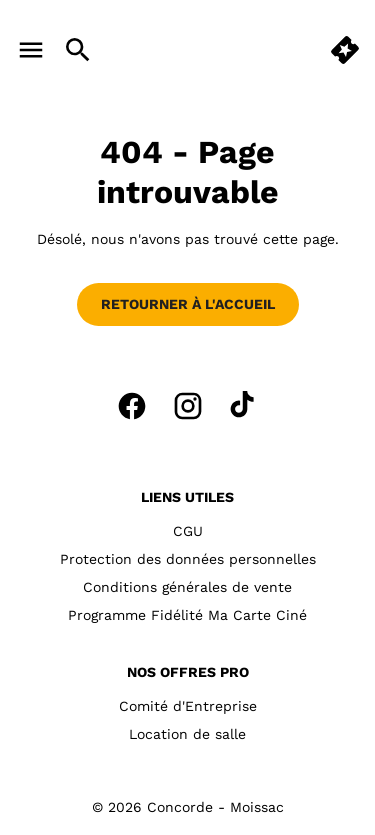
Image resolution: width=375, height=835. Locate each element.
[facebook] (132, 406)
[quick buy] (345, 50)
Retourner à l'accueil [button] (188, 304)
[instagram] (188, 406)
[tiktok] (244, 406)
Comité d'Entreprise (188, 706)
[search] (78, 50)
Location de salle (187, 734)
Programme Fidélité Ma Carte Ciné (187, 615)
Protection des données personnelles (188, 559)
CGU (188, 531)
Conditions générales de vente (187, 587)
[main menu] (31, 50)
